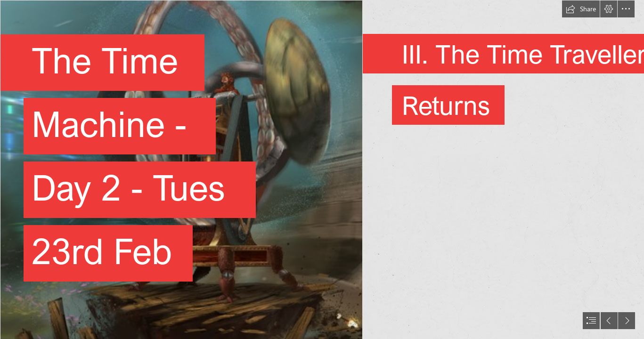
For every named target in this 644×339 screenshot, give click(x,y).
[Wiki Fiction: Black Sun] (181, 169)
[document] (322, 169)
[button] (581, 9)
